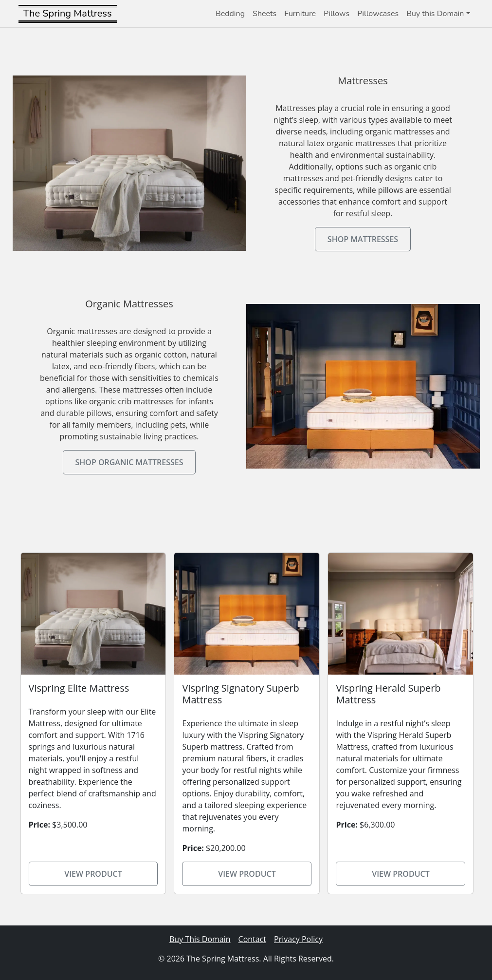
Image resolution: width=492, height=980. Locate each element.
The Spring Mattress (68, 13)
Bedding (230, 14)
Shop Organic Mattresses (129, 462)
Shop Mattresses (363, 239)
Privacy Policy (298, 939)
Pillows (337, 14)
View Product (93, 874)
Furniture (300, 14)
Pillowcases (378, 14)
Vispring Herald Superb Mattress (388, 694)
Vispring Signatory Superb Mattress (240, 694)
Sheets (264, 14)
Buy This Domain (200, 939)
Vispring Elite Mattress (79, 688)
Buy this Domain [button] (435, 14)
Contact (252, 939)
